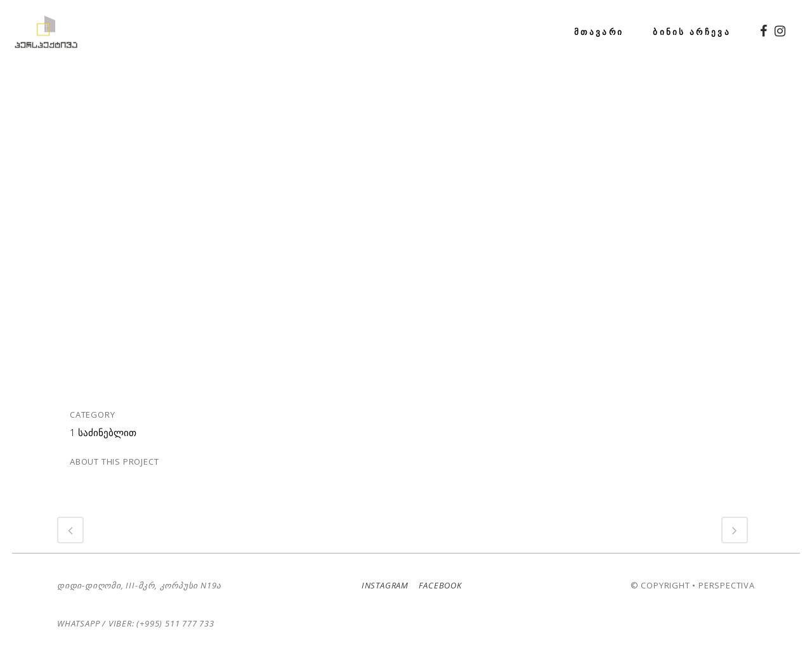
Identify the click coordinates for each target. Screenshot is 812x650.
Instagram (382, 585)
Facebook (436, 585)
